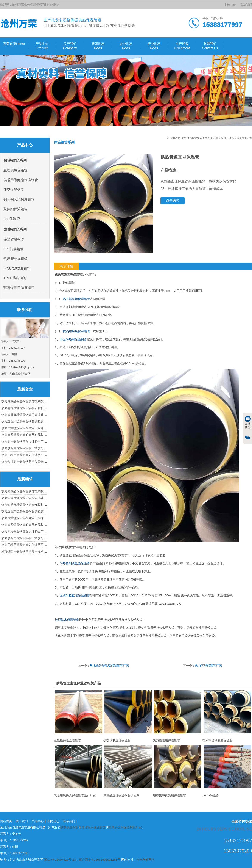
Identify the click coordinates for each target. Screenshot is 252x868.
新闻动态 (53, 821)
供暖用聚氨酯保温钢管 (21, 180)
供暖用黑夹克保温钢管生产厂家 (79, 771)
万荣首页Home (14, 44)
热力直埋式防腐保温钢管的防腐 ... (24, 421)
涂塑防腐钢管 (14, 239)
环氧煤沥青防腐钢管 (19, 288)
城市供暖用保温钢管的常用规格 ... (24, 551)
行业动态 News (154, 46)
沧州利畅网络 (145, 860)
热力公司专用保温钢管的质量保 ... (24, 461)
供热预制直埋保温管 (128, 716)
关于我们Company (70, 46)
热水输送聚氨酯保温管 (227, 716)
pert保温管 (12, 219)
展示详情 (66, 266)
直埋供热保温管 (16, 170)
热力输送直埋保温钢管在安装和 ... (24, 408)
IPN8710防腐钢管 (17, 268)
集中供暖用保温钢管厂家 (125, 827)
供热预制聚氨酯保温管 (75, 563)
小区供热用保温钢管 (73, 339)
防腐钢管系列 (15, 229)
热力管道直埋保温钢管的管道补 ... (24, 415)
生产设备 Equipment (182, 46)
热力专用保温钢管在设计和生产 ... (24, 441)
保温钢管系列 (218, 138)
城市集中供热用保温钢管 (178, 771)
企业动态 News (126, 46)
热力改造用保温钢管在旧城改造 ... (24, 448)
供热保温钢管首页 (197, 138)
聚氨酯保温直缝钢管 (79, 716)
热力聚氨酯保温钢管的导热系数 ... (24, 401)
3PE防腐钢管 (14, 249)
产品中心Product (42, 46)
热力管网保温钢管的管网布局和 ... (24, 435)
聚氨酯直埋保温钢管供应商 (128, 771)
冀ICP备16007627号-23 (60, 860)
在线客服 (248, 422)
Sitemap (230, 5)
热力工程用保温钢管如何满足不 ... (24, 455)
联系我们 (246, 5)
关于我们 (22, 821)
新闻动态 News (98, 46)
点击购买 (173, 200)
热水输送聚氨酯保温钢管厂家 (109, 666)
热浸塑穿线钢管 (16, 259)
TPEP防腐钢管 (15, 278)
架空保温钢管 (14, 190)
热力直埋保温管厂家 (208, 666)
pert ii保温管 (227, 771)
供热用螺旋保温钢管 (76, 331)
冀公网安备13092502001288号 (100, 860)
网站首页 (6, 821)
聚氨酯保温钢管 (16, 209)
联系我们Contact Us (210, 46)
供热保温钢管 (69, 827)
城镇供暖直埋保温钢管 (75, 595)
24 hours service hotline (224, 829)
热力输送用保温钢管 (76, 299)
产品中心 (37, 821)
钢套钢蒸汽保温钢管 (19, 199)
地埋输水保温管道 (67, 620)
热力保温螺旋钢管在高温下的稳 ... (24, 428)
